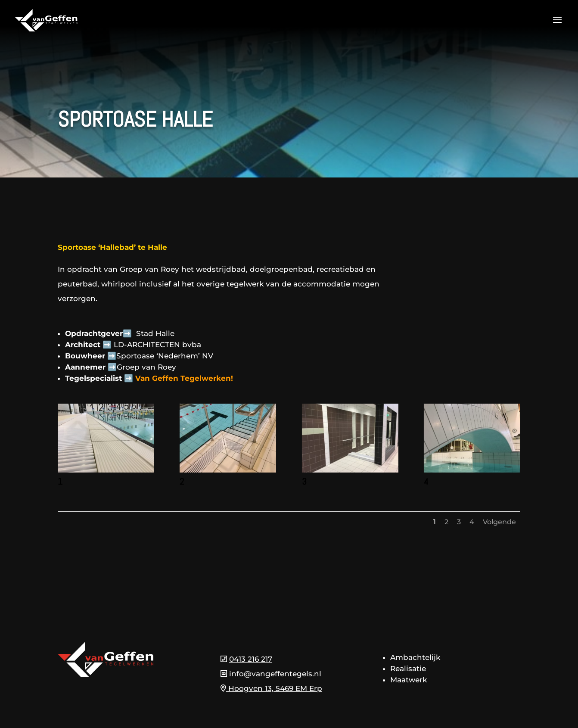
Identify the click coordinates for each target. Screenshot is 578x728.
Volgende (499, 522)
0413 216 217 (251, 659)
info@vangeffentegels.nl (275, 674)
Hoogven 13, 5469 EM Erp (271, 688)
